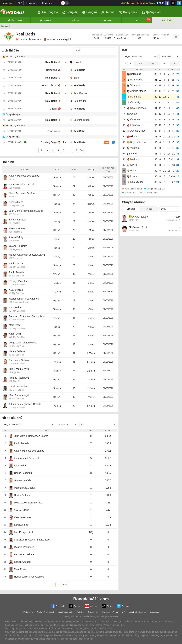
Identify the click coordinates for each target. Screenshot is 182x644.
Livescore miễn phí (110, 612)
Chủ (140, 64)
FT (165, 64)
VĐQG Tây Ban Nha (29, 39)
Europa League (13, 114)
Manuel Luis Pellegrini (58, 39)
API (124, 612)
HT (175, 64)
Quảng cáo (155, 612)
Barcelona (52, 70)
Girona (53, 109)
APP (20, 3)
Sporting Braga (81, 120)
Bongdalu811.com (91, 599)
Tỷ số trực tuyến (15, 20)
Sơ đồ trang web (65, 612)
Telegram (123, 606)
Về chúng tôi (28, 612)
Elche (76, 78)
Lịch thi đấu (106, 20)
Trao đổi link (93, 612)
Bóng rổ (90, 12)
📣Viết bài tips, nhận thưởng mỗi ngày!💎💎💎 (142, 3)
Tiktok (107, 606)
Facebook (57, 606)
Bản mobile (7, 3)
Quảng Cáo (151, 12)
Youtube (91, 606)
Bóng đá (70, 12)
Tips (143, 20)
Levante (78, 62)
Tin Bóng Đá (48, 12)
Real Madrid (80, 101)
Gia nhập (131, 209)
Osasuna (52, 131)
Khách (152, 64)
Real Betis (51, 62)
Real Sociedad (49, 85)
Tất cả (128, 64)
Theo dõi (45, 20)
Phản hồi (80, 612)
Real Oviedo (80, 93)
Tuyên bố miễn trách (46, 612)
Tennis (108, 12)
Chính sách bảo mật (138, 612)
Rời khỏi (149, 209)
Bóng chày (128, 12)
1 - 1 (65, 142)
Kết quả (76, 20)
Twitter (74, 606)
